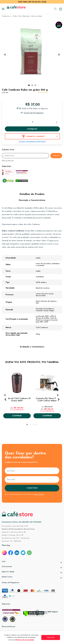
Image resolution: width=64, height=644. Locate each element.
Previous (5, 55)
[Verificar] (34, 614)
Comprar (32, 129)
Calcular (56, 156)
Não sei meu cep (8, 160)
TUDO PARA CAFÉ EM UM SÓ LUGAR (32, 2)
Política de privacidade (25, 640)
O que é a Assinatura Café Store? (32, 142)
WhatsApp (6, 545)
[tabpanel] (32, 52)
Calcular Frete (8, 150)
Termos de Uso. (39, 494)
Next (59, 55)
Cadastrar (32, 488)
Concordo (51, 637)
